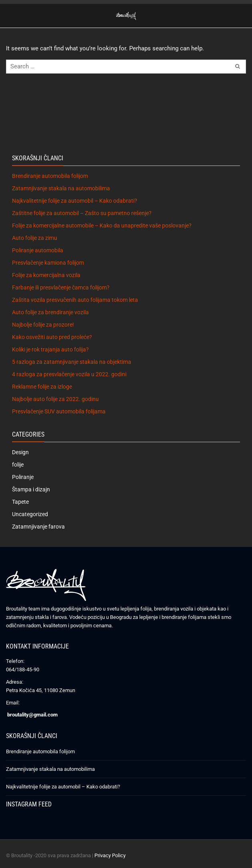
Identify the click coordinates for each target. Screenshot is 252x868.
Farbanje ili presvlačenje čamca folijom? (61, 287)
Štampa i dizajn (31, 489)
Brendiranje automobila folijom (50, 176)
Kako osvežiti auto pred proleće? (52, 337)
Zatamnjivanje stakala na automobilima (61, 188)
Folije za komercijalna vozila (46, 275)
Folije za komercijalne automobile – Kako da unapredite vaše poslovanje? (102, 225)
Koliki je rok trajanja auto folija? (50, 349)
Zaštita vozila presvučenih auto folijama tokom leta (75, 300)
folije (18, 465)
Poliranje (23, 477)
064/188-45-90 (23, 669)
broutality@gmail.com (32, 715)
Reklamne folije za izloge (42, 387)
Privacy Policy (110, 855)
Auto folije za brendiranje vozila (50, 312)
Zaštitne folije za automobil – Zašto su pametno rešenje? (82, 213)
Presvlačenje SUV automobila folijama (59, 411)
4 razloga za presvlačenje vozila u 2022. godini (69, 374)
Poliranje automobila (38, 250)
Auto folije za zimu (35, 238)
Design (20, 452)
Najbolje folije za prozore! (43, 325)
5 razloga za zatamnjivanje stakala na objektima (72, 362)
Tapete (20, 502)
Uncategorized (30, 514)
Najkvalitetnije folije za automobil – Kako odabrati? (75, 201)
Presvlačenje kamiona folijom (48, 263)
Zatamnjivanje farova (38, 527)
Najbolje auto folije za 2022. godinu (55, 399)
